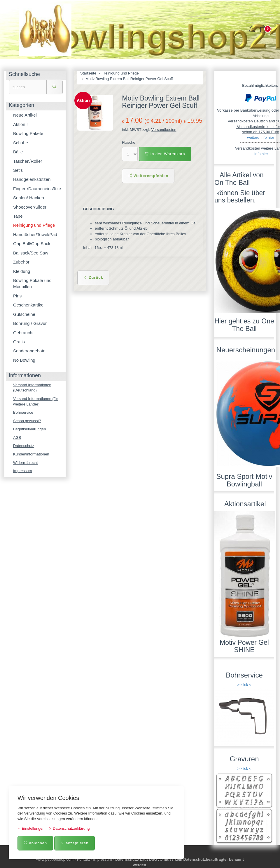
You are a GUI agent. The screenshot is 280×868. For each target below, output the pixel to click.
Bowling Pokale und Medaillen (32, 283)
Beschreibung (98, 209)
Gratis (19, 342)
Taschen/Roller (28, 161)
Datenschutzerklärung (69, 828)
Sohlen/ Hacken (29, 198)
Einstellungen (31, 828)
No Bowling (24, 360)
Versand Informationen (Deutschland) (32, 388)
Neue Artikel (25, 115)
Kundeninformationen (31, 454)
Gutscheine (24, 314)
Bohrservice (23, 412)
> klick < (244, 685)
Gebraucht (23, 333)
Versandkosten (164, 130)
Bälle (18, 152)
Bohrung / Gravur (30, 323)
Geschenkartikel (29, 305)
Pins (17, 296)
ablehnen (35, 843)
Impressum (22, 471)
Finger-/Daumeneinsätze (37, 189)
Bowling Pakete (28, 133)
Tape (18, 216)
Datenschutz (24, 446)
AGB (17, 438)
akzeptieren (75, 843)
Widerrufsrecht (26, 463)
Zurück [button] (93, 277)
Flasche (129, 142)
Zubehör (21, 262)
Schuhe (21, 143)
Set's (18, 170)
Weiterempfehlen (148, 176)
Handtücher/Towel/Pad (35, 234)
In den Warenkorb (165, 154)
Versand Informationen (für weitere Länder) (36, 401)
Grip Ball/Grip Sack (32, 244)
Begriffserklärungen (30, 429)
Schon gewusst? (27, 421)
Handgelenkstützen (32, 179)
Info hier (261, 154)
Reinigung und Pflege (34, 225)
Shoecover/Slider (30, 207)
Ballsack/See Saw (31, 253)
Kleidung (22, 271)
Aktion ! (20, 124)
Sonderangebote (29, 351)
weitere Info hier (261, 137)
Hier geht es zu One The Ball (244, 325)
